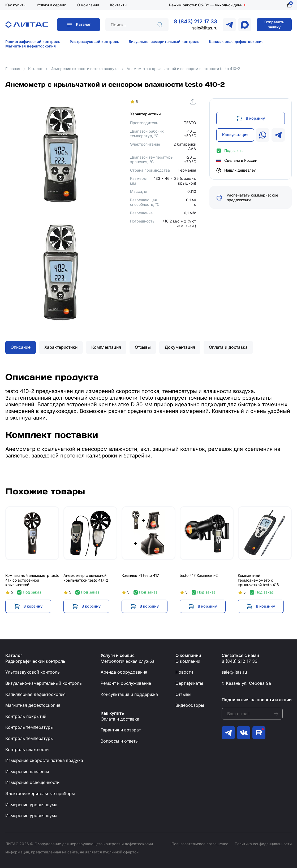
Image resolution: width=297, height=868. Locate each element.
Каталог (83, 24)
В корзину (255, 118)
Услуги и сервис (51, 5)
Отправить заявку (274, 24)
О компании (88, 5)
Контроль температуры (29, 727)
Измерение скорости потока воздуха (85, 69)
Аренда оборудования (124, 672)
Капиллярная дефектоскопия (236, 42)
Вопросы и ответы (120, 741)
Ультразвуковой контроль (94, 42)
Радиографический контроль (33, 42)
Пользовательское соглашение (200, 844)
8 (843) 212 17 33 (196, 21)
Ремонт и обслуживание (126, 683)
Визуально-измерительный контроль (164, 42)
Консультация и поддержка (129, 694)
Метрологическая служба (128, 661)
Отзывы (183, 694)
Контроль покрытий (26, 716)
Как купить (15, 5)
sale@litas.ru (205, 28)
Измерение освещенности (32, 782)
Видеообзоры (190, 705)
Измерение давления (27, 771)
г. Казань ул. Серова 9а (246, 683)
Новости (184, 672)
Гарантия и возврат (121, 730)
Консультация (235, 135)
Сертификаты (189, 683)
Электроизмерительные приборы (40, 793)
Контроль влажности (27, 749)
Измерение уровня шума (31, 805)
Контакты (119, 5)
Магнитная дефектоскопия (31, 46)
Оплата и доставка (120, 719)
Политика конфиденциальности (263, 844)
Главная (13, 69)
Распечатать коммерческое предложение (252, 197)
